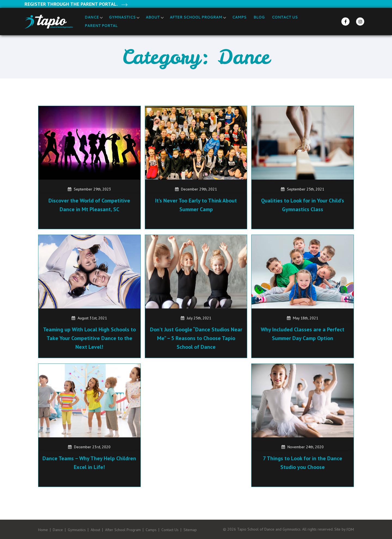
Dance (92, 17)
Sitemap (190, 530)
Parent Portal (101, 26)
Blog (259, 17)
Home (43, 530)
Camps (239, 17)
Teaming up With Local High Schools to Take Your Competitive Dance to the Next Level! (89, 338)
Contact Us (285, 17)
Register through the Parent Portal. (71, 4)
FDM (350, 530)
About (153, 17)
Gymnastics (122, 17)
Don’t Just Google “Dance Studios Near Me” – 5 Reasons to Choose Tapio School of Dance (196, 338)
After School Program (196, 17)
